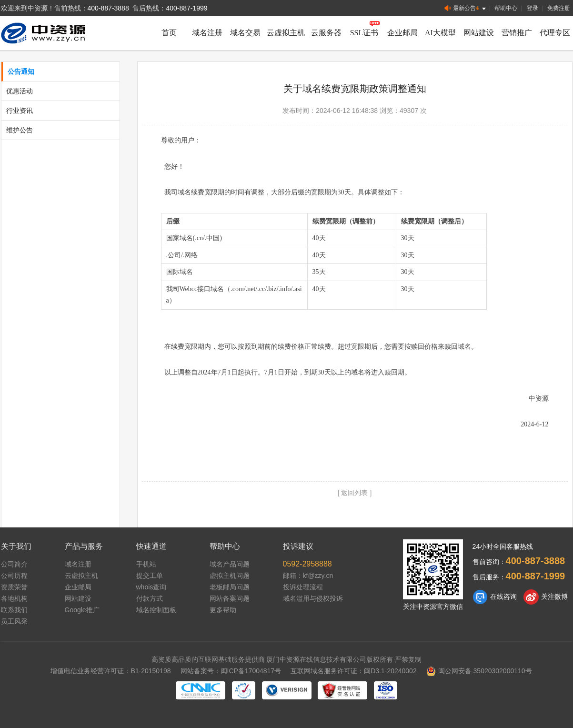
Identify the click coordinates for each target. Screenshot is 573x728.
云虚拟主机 (286, 33)
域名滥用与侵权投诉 (313, 598)
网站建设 (479, 33)
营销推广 (517, 33)
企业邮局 (402, 33)
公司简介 (14, 564)
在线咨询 (495, 597)
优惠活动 (20, 91)
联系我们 (14, 610)
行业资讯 (20, 111)
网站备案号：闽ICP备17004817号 (231, 671)
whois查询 (151, 587)
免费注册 (559, 8)
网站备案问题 (230, 598)
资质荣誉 (14, 587)
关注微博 (546, 597)
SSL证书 (364, 33)
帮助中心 (506, 8)
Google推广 (82, 610)
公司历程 (14, 576)
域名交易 (245, 33)
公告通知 (21, 71)
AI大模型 (440, 33)
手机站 (146, 564)
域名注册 (207, 33)
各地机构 (14, 598)
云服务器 (326, 33)
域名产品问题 (230, 564)
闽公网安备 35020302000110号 (479, 671)
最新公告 (466, 8)
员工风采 (14, 621)
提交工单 (150, 576)
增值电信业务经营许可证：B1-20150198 (111, 671)
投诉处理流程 (303, 587)
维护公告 (20, 130)
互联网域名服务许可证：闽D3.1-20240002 (354, 671)
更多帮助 (223, 610)
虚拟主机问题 (230, 576)
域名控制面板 (156, 610)
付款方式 (150, 598)
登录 (533, 8)
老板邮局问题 (230, 587)
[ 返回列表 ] (355, 493)
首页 (169, 33)
